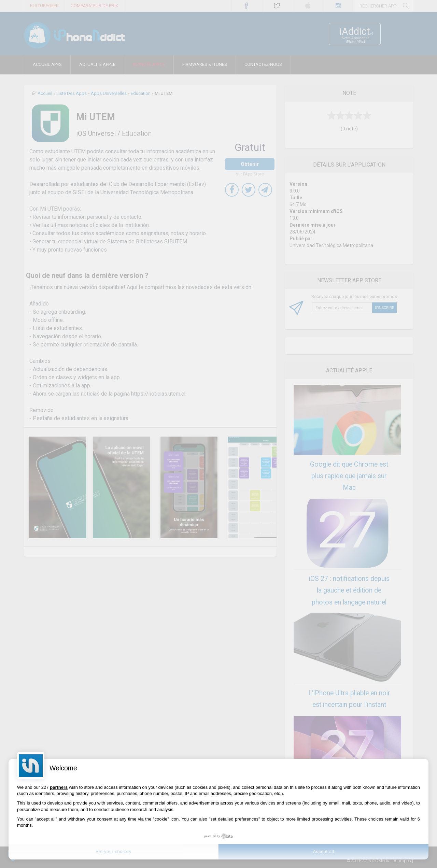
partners (59, 787)
